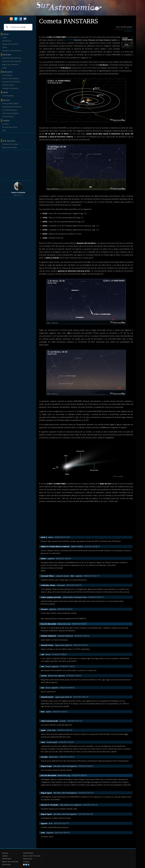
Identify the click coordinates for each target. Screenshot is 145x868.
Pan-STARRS (68, 40)
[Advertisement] (18, 165)
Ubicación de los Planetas (12, 61)
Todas (5, 37)
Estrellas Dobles (8, 85)
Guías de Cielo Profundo (11, 82)
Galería (5, 856)
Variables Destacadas (10, 88)
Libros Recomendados (11, 113)
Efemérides (6, 858)
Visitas (5, 47)
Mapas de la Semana (10, 65)
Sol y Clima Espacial (9, 110)
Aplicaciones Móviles (10, 147)
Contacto (6, 124)
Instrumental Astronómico (12, 107)
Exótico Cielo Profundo (11, 78)
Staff (4, 130)
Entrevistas (6, 864)
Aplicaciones (28, 858)
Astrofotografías (8, 96)
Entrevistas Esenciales (10, 144)
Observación (7, 41)
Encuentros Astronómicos (12, 51)
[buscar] (18, 27)
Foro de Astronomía (10, 127)
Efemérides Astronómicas (12, 58)
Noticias (5, 853)
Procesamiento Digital (10, 103)
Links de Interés (8, 117)
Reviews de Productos (10, 44)
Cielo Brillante (7, 75)
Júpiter (5, 68)
